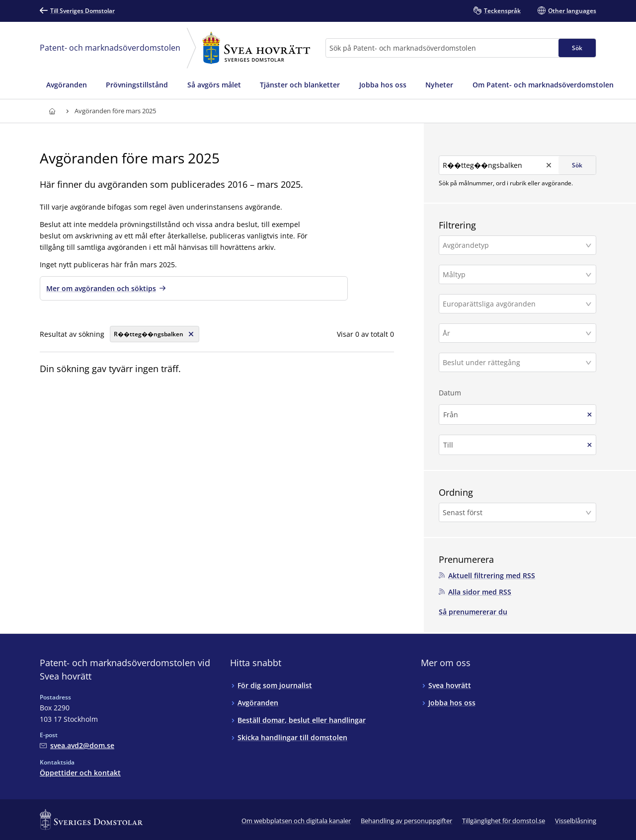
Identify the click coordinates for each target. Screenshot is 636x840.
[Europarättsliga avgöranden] (514, 301)
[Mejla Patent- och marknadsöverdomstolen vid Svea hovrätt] (77, 742)
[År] (514, 331)
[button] (517, 243)
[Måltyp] (514, 272)
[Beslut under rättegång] (514, 360)
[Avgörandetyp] (514, 243)
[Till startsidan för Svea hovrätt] (52, 111)
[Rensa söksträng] (155, 334)
